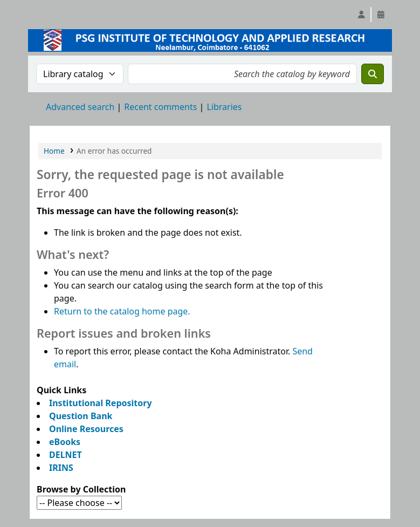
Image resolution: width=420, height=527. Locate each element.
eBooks (65, 442)
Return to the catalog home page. (122, 311)
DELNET (66, 455)
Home (54, 151)
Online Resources (86, 429)
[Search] (373, 74)
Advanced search (80, 107)
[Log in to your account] (361, 15)
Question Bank (81, 416)
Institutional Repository (101, 403)
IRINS (61, 468)
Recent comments (160, 107)
